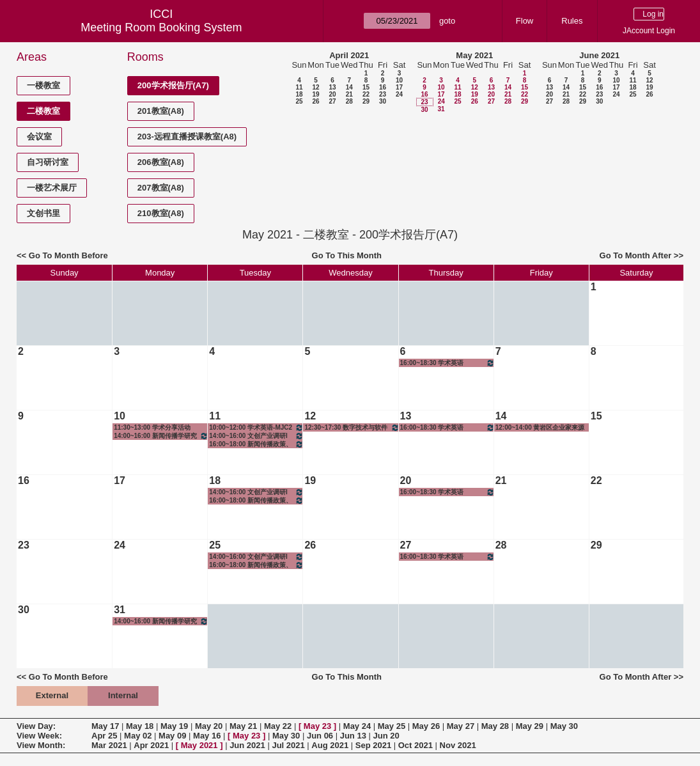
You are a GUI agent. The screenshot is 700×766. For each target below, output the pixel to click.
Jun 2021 (247, 745)
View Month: (41, 745)
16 (383, 87)
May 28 (495, 726)
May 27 (461, 726)
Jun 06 (320, 736)
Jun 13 (353, 736)
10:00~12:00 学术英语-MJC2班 (256, 427)
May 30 (564, 726)
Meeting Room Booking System (161, 27)
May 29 (530, 726)
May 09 (172, 736)
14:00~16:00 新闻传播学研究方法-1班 (161, 436)
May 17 (105, 726)
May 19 (174, 726)
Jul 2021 (288, 745)
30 (383, 101)
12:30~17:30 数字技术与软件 (352, 427)
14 (349, 87)
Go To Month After (636, 255)
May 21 (243, 726)
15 (366, 87)
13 (332, 87)
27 (332, 101)
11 (299, 87)
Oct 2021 (416, 745)
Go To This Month (347, 255)
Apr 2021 (151, 745)
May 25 (392, 726)
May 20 (209, 726)
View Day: (36, 726)
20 (332, 94)
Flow (525, 21)
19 (315, 94)
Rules (572, 21)
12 (315, 87)
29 (366, 101)
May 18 (140, 726)
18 (299, 94)
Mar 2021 (109, 745)
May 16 (207, 736)
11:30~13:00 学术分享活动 (152, 427)
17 (399, 87)
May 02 (138, 736)
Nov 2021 (458, 745)
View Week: (39, 736)
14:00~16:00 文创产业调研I (256, 436)
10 (399, 80)
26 (315, 101)
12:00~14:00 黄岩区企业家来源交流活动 (540, 428)
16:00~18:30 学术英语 (447, 363)
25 (299, 101)
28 (349, 101)
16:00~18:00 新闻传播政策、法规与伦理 (256, 444)
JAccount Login (649, 31)
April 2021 (349, 55)
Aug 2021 (330, 745)
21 (349, 94)
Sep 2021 (373, 745)
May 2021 (474, 55)
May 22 (278, 726)
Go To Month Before (68, 255)
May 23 (317, 726)
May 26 (426, 726)
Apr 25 (104, 736)
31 (441, 109)
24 (399, 94)
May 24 (357, 726)
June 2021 (599, 55)
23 (383, 94)
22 (366, 94)
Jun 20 (386, 736)
